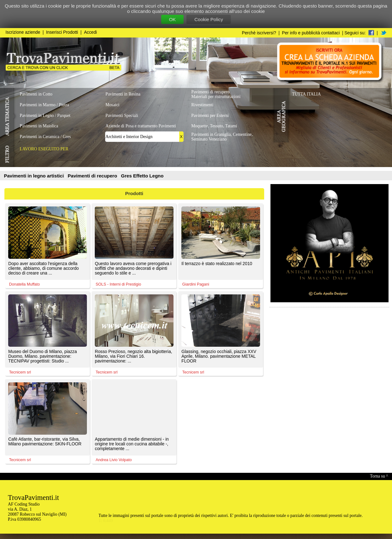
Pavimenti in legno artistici (35, 176)
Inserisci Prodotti (62, 32)
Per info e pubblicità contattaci (311, 33)
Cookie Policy (209, 19)
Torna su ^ (379, 476)
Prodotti (134, 193)
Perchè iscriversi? (259, 33)
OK (173, 19)
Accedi (91, 32)
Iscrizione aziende (23, 32)
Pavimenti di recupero (93, 176)
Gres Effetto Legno (142, 176)
